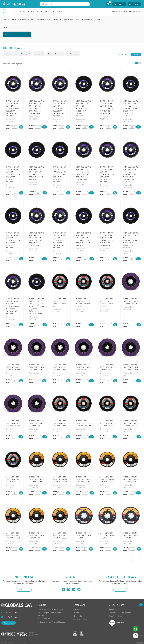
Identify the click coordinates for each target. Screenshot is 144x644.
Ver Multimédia (24, 590)
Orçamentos (9, 623)
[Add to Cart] (21, 127)
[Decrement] (12, 127)
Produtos (6, 19)
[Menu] (4, 11)
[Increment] (17, 127)
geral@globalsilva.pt (12, 617)
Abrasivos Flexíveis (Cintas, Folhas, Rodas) (64, 19)
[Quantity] (14, 127)
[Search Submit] (43, 4)
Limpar (125, 54)
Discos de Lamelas (88, 19)
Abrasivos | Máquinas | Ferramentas (34, 19)
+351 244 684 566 (11, 612)
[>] (139, 559)
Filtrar (136, 54)
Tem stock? (74, 54)
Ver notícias (120, 590)
